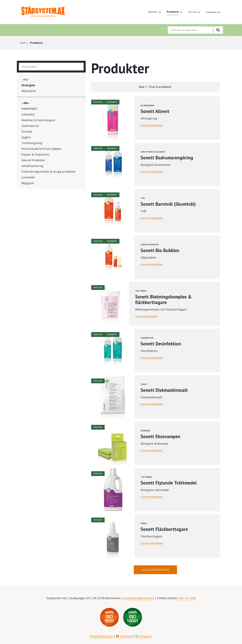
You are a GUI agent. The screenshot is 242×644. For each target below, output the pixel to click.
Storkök (27, 132)
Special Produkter (33, 160)
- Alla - (26, 79)
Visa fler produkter (155, 570)
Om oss (192, 12)
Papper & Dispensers (35, 154)
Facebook (124, 636)
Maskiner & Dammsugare (38, 120)
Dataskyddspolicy (101, 636)
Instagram (144, 636)
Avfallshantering (32, 166)
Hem (23, 43)
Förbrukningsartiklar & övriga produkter (49, 172)
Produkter (172, 12)
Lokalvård (28, 114)
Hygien (26, 137)
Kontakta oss (213, 12)
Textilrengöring (32, 143)
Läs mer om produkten (153, 125)
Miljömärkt (29, 91)
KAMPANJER (29, 109)
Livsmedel (28, 177)
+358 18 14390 (187, 598)
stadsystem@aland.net (139, 598)
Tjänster (151, 12)
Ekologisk (28, 85)
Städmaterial (30, 126)
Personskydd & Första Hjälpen (42, 149)
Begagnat (28, 183)
